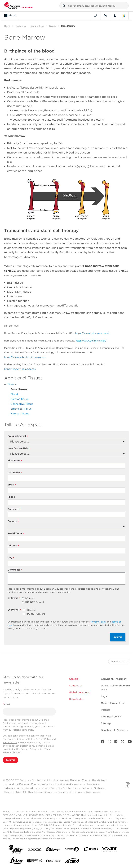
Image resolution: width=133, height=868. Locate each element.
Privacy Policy (98, 622)
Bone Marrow (19, 389)
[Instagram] (109, 742)
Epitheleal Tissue (21, 409)
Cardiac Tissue (20, 399)
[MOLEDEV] (35, 862)
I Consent (30, 598)
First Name (15, 461)
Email (12, 485)
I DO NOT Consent (35, 602)
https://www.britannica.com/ (92, 333)
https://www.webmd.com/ (20, 369)
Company (14, 509)
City (11, 558)
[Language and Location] (124, 16)
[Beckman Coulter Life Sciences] (19, 6)
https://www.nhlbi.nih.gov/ (91, 341)
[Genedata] (72, 850)
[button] (64, 6)
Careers (74, 679)
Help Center (76, 699)
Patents (106, 710)
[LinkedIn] (116, 742)
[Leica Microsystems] (16, 862)
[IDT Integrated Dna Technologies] (109, 850)
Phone (11, 497)
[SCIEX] (72, 862)
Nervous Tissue (20, 413)
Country (13, 521)
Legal (104, 696)
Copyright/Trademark (114, 679)
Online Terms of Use (113, 703)
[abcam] (35, 850)
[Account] (115, 16)
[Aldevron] (53, 850)
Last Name (15, 473)
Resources (20, 26)
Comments (15, 570)
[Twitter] (123, 742)
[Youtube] (130, 742)
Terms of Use (10, 742)
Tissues (53, 26)
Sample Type (37, 26)
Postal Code (16, 534)
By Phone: (14, 610)
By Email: (14, 598)
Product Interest (18, 436)
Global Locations (79, 692)
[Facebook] (103, 742)
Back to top (119, 661)
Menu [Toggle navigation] (10, 16)
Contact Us (76, 686)
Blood (14, 394)
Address (13, 546)
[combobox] (94, 6)
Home (7, 26)
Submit (118, 637)
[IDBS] (91, 850)
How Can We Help (19, 448)
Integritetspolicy (111, 717)
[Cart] (105, 16)
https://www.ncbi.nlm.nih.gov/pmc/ (25, 357)
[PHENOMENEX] (53, 862)
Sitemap (106, 723)
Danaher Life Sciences (114, 730)
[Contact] (96, 16)
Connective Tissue (22, 404)
